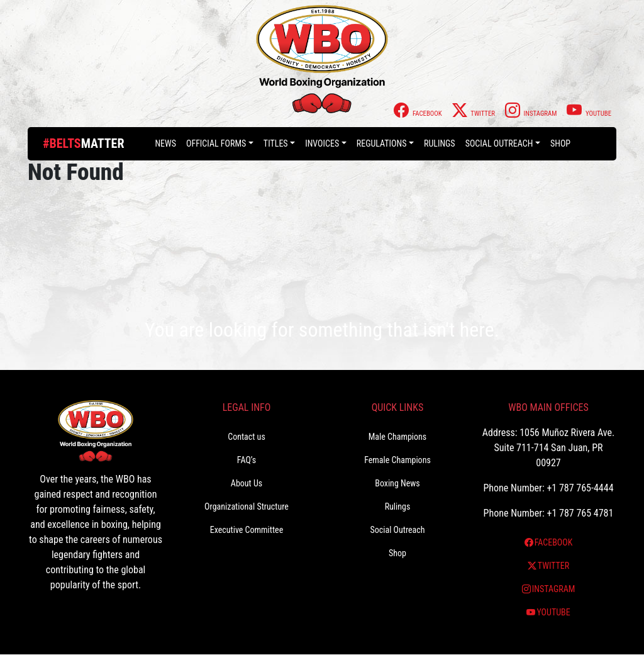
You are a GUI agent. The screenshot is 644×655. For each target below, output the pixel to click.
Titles (276, 143)
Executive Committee (247, 530)
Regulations (382, 143)
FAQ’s (247, 460)
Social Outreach (499, 143)
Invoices (322, 143)
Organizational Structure (247, 507)
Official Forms (216, 143)
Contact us (247, 437)
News (165, 143)
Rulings (440, 143)
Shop (560, 143)
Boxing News (397, 483)
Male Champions (398, 437)
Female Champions (397, 460)
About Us (247, 483)
